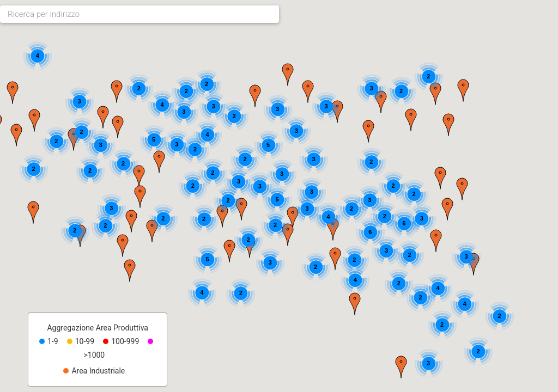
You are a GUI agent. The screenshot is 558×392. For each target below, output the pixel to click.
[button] (401, 367)
